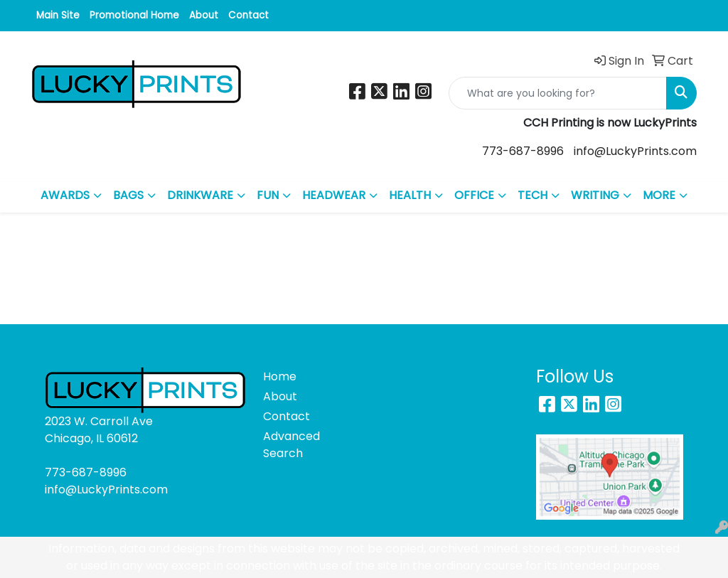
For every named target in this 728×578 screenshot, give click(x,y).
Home (280, 376)
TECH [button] (532, 195)
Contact (248, 15)
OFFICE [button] (474, 195)
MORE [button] (659, 195)
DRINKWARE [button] (200, 195)
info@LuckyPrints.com (635, 151)
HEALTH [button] (410, 195)
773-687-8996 (523, 151)
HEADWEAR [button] (334, 195)
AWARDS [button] (65, 195)
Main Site (58, 15)
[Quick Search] (558, 93)
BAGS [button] (128, 195)
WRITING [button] (595, 195)
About (204, 15)
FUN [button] (268, 195)
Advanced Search (289, 445)
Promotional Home (134, 15)
